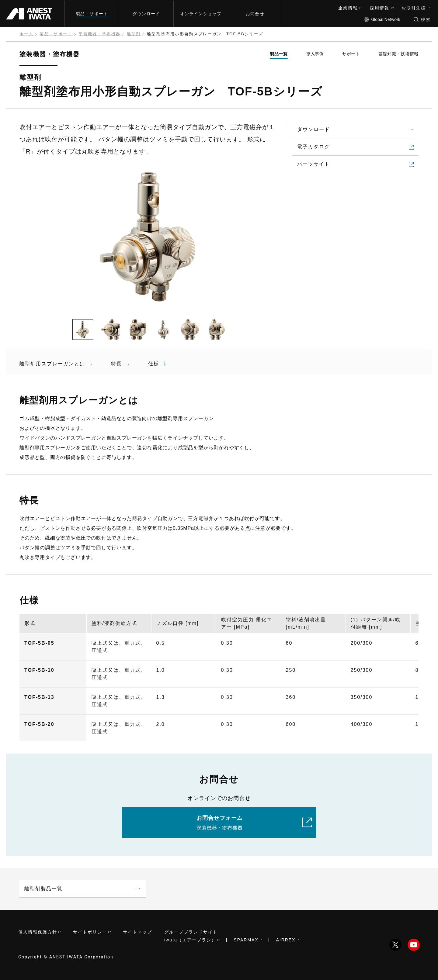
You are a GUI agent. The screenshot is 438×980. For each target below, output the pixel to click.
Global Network (382, 19)
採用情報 (382, 8)
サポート (351, 54)
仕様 (158, 364)
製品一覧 (279, 54)
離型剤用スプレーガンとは (56, 364)
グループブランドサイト (191, 932)
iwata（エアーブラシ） (192, 940)
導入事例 (315, 54)
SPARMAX (248, 940)
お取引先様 (416, 8)
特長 (121, 364)
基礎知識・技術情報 (398, 54)
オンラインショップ (201, 14)
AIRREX (287, 940)
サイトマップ (137, 932)
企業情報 (350, 8)
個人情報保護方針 (40, 932)
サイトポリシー (92, 932)
